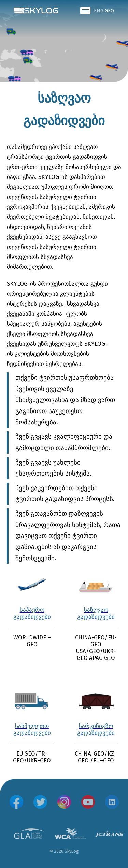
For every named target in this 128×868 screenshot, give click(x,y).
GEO (109, 11)
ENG (99, 11)
